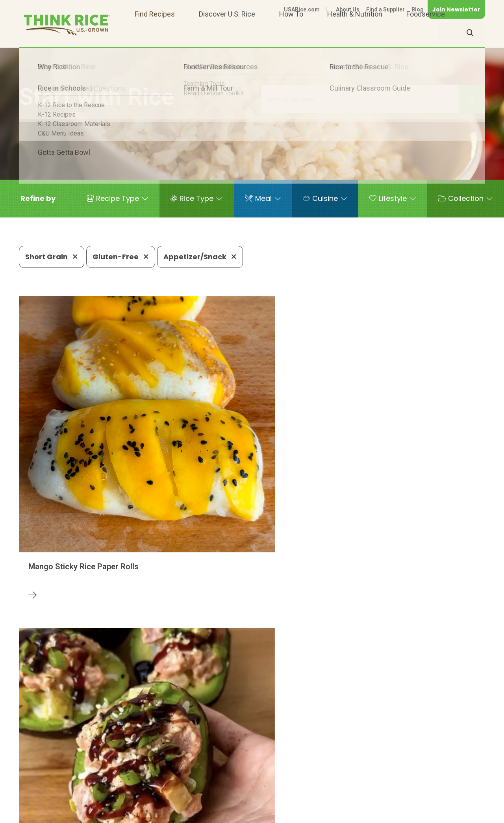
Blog (418, 9)
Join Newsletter (456, 9)
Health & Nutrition (355, 33)
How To (291, 33)
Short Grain (52, 257)
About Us (348, 9)
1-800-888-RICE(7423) (210, 790)
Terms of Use (463, 814)
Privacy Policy (381, 814)
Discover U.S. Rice (227, 33)
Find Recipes (155, 33)
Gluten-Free (121, 257)
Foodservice (426, 33)
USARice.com (302, 9)
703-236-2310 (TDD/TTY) (300, 790)
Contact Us (337, 814)
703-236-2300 (136, 790)
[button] (38, 199)
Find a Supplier (385, 9)
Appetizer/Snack (200, 257)
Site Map (423, 814)
